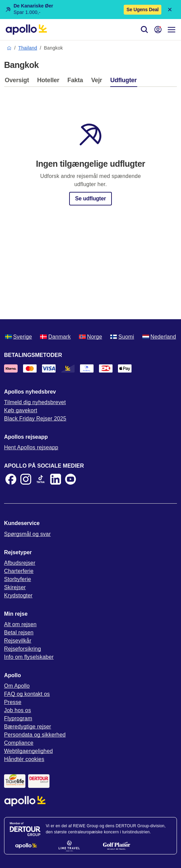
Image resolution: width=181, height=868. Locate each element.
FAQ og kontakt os (27, 694)
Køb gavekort (21, 410)
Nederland (159, 337)
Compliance (19, 743)
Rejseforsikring (23, 649)
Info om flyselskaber (29, 657)
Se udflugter (91, 198)
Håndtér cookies (24, 759)
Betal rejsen (19, 632)
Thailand (28, 48)
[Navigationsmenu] (172, 30)
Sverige (19, 337)
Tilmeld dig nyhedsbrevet (35, 402)
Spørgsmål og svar (27, 534)
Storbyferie (18, 579)
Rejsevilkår (18, 641)
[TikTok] (41, 479)
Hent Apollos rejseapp (31, 447)
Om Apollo (17, 686)
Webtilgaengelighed (28, 751)
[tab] (18, 82)
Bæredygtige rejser (28, 727)
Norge (91, 337)
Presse (13, 702)
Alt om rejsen (20, 624)
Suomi (122, 337)
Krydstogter (18, 595)
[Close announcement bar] (170, 10)
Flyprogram (18, 718)
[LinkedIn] (56, 479)
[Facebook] (11, 479)
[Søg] (144, 30)
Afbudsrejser (20, 563)
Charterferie (19, 571)
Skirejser (15, 587)
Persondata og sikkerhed (35, 735)
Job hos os (17, 710)
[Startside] (26, 30)
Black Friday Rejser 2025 (35, 419)
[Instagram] (26, 479)
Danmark (55, 337)
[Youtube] (71, 479)
